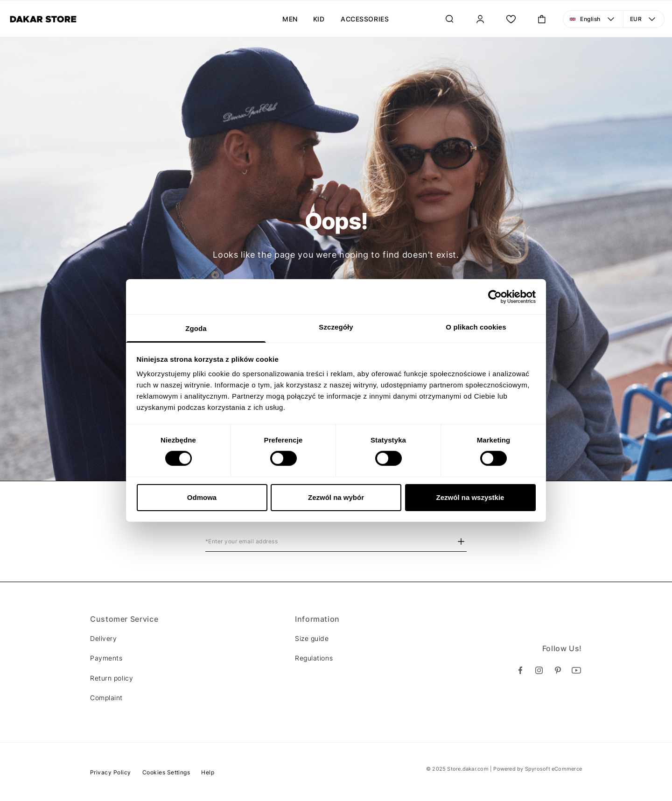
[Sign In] (480, 19)
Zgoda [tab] (196, 328)
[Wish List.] (511, 19)
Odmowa (202, 497)
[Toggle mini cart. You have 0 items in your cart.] (542, 19)
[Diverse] (43, 19)
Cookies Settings (166, 772)
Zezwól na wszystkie (470, 497)
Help (208, 772)
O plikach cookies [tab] (476, 327)
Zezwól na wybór (336, 497)
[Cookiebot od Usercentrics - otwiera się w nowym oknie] (495, 296)
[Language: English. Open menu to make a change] (593, 19)
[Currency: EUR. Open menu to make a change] (644, 19)
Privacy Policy (111, 772)
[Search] (449, 19)
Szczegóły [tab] (336, 327)
